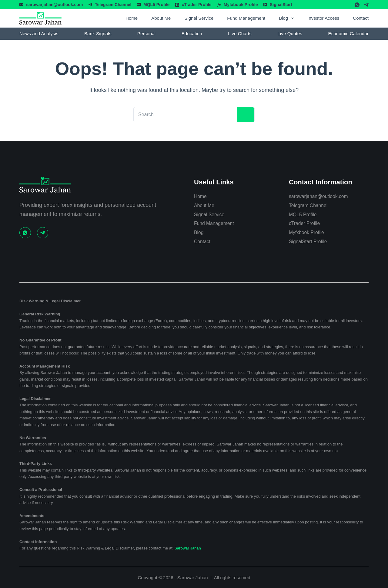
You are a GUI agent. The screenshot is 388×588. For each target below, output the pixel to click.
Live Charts (240, 34)
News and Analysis (39, 34)
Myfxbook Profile (241, 5)
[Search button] (242, 115)
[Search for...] (182, 115)
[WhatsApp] (357, 5)
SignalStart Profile (311, 241)
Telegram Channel (113, 5)
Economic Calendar (348, 34)
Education (192, 34)
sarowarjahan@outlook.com (54, 5)
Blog (288, 18)
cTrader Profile (196, 5)
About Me (161, 18)
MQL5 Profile (156, 5)
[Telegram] (366, 5)
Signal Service (199, 18)
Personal (146, 34)
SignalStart (281, 5)
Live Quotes (290, 34)
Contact (361, 18)
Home (132, 18)
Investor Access (323, 18)
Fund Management (246, 18)
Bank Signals (98, 34)
